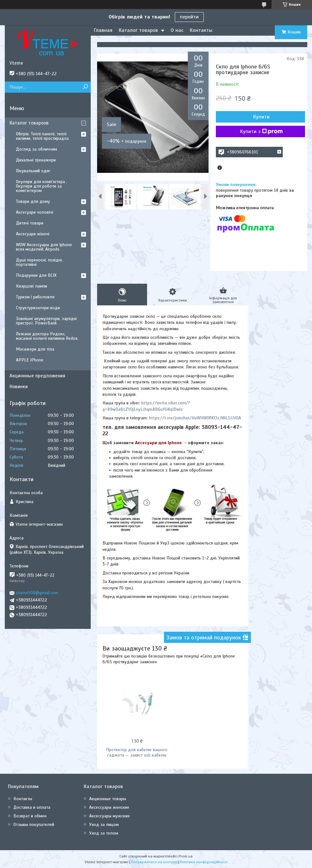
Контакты (201, 30)
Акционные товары (108, 799)
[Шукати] (85, 87)
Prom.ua (186, 856)
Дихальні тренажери (36, 160)
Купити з (261, 132)
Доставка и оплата (32, 807)
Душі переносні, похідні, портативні (39, 262)
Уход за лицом (104, 825)
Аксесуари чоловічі (35, 212)
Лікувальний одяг (33, 171)
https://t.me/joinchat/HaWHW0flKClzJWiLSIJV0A (195, 418)
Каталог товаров (138, 30)
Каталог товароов (29, 123)
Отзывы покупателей (34, 825)
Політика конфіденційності (204, 862)
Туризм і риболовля (35, 297)
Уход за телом (104, 833)
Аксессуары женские (109, 807)
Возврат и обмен (30, 816)
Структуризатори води (38, 308)
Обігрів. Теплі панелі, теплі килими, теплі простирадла (42, 136)
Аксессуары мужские (110, 816)
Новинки (19, 387)
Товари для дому (33, 201)
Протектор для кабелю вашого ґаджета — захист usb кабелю (137, 752)
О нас (177, 30)
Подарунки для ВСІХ (36, 275)
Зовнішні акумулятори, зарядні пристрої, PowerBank (46, 321)
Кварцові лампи (32, 286)
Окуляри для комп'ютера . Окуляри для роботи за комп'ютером (42, 186)
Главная (103, 30)
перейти (189, 17)
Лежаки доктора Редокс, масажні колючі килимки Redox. (47, 336)
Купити (261, 117)
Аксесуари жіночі (33, 234)
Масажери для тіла (35, 349)
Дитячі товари (30, 223)
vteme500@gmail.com (37, 593)
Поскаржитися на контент (154, 862)
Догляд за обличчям (36, 149)
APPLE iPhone (30, 360)
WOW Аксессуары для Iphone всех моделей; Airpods (44, 247)
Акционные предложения (37, 376)
